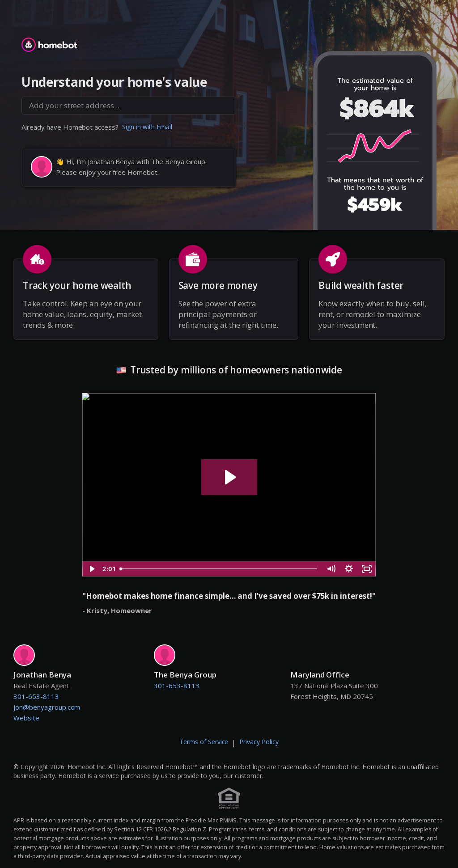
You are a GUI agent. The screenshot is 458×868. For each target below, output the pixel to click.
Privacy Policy (259, 742)
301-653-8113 (36, 696)
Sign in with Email (147, 127)
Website (26, 718)
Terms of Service (204, 742)
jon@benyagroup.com (47, 707)
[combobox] (129, 106)
